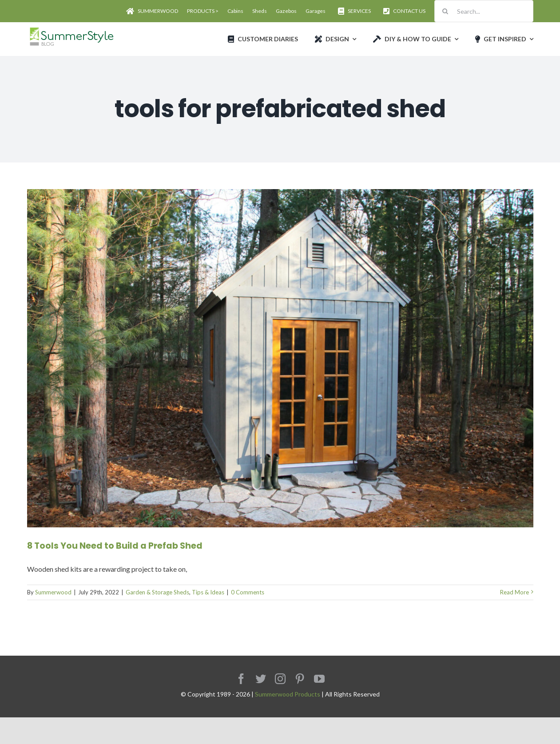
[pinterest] (300, 679)
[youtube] (319, 679)
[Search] (445, 11)
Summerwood (53, 592)
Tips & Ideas (208, 592)
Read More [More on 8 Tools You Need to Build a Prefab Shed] (514, 592)
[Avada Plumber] (71, 30)
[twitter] (261, 679)
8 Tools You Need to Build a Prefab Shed (115, 546)
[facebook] (241, 679)
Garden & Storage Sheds (157, 592)
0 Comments (248, 592)
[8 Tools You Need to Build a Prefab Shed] (280, 358)
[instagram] (280, 679)
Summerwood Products (288, 694)
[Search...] (484, 11)
